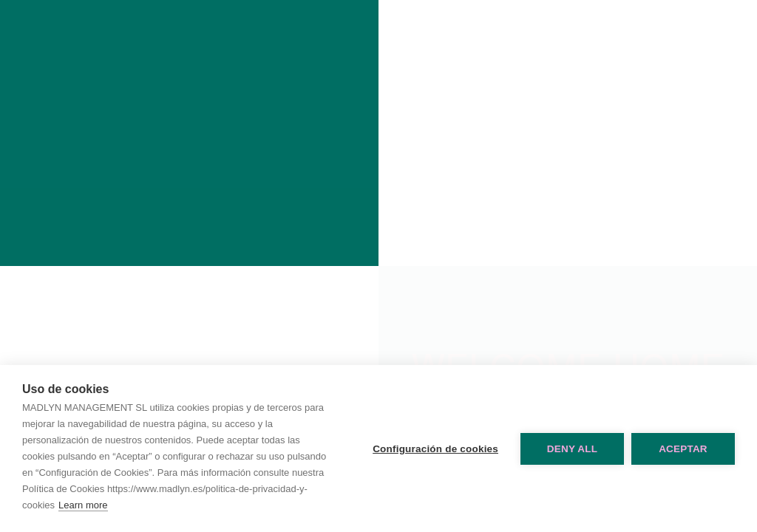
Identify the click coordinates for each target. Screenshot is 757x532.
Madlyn (189, 133)
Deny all (572, 449)
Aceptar (683, 449)
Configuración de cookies (435, 449)
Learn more (83, 505)
